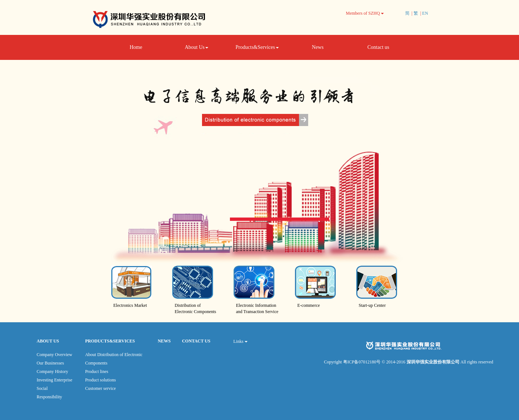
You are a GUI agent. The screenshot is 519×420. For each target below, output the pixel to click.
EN (425, 13)
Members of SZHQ (365, 13)
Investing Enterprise (55, 380)
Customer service (101, 388)
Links (240, 341)
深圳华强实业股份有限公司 (434, 362)
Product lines (97, 371)
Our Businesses (50, 363)
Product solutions (101, 380)
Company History (53, 371)
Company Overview (55, 355)
